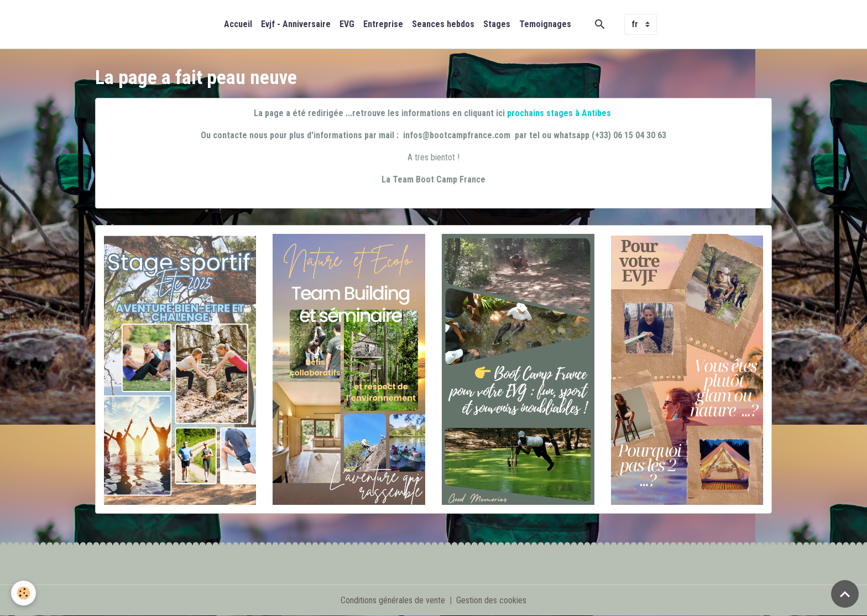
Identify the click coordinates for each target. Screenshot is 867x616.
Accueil (238, 24)
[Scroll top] (845, 594)
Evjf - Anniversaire (296, 24)
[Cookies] (23, 593)
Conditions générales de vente (393, 600)
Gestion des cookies (491, 600)
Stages (497, 24)
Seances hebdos (443, 24)
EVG (347, 24)
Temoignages (545, 24)
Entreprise (383, 24)
